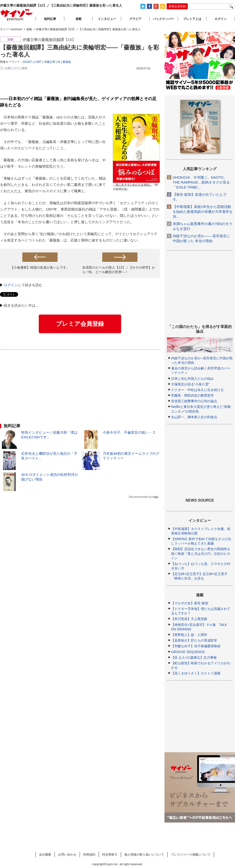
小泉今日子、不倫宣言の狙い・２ (129, 432)
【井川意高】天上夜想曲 (189, 619)
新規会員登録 (177, 6)
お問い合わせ (67, 855)
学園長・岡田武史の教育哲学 (192, 395)
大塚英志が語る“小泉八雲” (190, 384)
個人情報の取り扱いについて (144, 855)
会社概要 (45, 855)
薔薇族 (67, 62)
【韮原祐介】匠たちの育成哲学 (194, 640)
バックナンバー (164, 19)
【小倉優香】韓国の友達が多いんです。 (40, 267)
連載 (78, 19)
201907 (27, 62)
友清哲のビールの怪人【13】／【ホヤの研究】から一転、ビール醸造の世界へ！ (119, 270)
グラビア (135, 19)
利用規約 (89, 855)
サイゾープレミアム (17, 15)
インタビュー (107, 19)
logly (155, 497)
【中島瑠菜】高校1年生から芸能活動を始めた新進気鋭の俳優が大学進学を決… (203, 212)
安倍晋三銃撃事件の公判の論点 (194, 401)
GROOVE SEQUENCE (188, 652)
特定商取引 (110, 855)
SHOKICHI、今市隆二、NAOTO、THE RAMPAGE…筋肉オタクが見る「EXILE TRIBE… (201, 182)
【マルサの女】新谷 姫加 (190, 603)
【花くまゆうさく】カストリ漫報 (196, 673)
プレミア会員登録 (80, 324)
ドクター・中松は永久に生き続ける (197, 390)
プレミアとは (192, 19)
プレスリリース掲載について (191, 855)
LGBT (38, 62)
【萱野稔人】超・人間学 (189, 635)
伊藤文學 (50, 62)
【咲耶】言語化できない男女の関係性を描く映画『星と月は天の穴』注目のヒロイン (201, 553)
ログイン (11, 285)
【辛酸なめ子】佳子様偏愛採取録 (196, 646)
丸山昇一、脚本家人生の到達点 (194, 417)
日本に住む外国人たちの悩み (192, 379)
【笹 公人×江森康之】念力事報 (194, 658)
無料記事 (50, 19)
